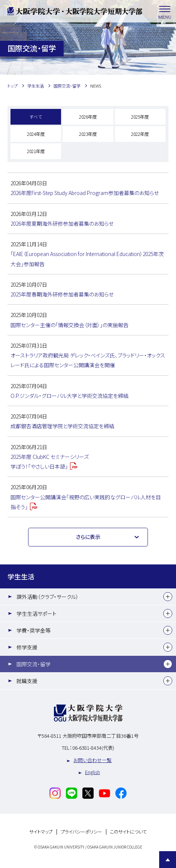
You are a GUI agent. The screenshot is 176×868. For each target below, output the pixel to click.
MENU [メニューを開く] (165, 11)
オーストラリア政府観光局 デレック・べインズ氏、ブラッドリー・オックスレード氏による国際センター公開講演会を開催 (88, 360)
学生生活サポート (37, 613)
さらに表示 (88, 537)
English (92, 772)
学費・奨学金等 (34, 630)
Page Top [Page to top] (168, 860)
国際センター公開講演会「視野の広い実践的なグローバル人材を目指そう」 (86, 502)
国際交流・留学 (34, 664)
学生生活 (21, 576)
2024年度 (36, 134)
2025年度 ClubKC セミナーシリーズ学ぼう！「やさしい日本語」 (50, 462)
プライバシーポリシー (81, 832)
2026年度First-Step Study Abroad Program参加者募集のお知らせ (85, 193)
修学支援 (27, 647)
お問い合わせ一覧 (92, 760)
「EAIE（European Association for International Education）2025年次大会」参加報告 (87, 259)
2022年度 (140, 134)
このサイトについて (128, 832)
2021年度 (36, 151)
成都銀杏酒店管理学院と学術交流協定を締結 (62, 426)
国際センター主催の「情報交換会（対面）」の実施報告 (69, 325)
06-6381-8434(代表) (93, 748)
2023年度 (88, 134)
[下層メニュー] (168, 597)
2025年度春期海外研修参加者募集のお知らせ (62, 294)
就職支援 (27, 681)
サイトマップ (41, 832)
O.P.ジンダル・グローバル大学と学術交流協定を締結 (69, 396)
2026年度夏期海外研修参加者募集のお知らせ (62, 223)
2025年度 (140, 117)
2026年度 (88, 117)
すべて (36, 117)
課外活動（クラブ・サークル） (48, 597)
